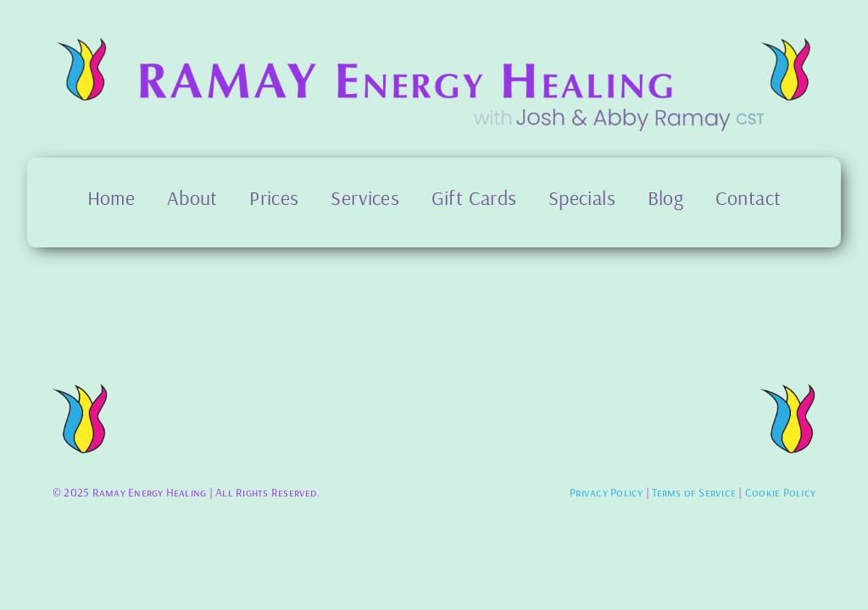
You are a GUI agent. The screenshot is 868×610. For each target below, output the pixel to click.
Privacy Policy (606, 492)
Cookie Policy (780, 492)
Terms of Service (694, 492)
